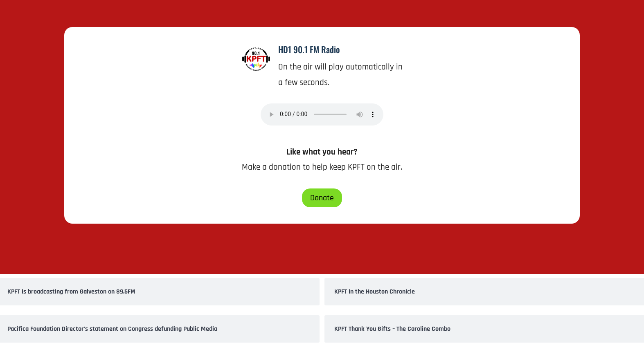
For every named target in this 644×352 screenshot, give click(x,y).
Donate (322, 198)
